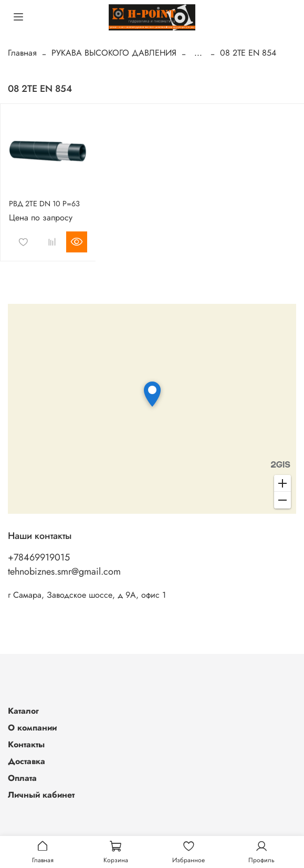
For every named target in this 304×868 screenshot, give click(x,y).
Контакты (26, 744)
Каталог (23, 711)
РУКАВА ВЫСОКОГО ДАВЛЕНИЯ (114, 53)
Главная (22, 53)
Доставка (27, 761)
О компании (32, 728)
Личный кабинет (41, 795)
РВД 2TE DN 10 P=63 (44, 204)
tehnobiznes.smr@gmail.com (64, 571)
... (198, 53)
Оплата (22, 778)
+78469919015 (39, 557)
